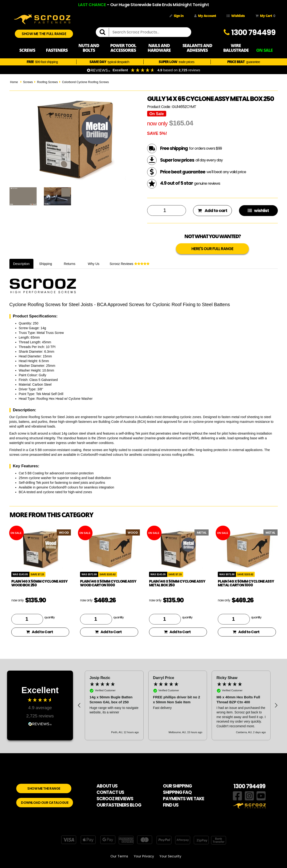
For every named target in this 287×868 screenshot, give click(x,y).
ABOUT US (107, 786)
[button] (79, 705)
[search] (104, 32)
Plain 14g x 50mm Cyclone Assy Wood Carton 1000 (108, 583)
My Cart (264, 16)
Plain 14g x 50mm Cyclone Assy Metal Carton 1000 (246, 583)
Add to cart (212, 210)
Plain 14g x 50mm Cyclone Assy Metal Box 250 (177, 583)
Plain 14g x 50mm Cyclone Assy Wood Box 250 (39, 583)
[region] (178, 705)
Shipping (46, 264)
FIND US (171, 805)
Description (21, 264)
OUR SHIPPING (177, 786)
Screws (28, 82)
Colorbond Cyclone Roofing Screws (85, 82)
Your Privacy (144, 856)
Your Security (170, 856)
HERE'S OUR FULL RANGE (212, 249)
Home (14, 82)
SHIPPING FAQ (177, 792)
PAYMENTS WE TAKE (184, 799)
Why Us (94, 264)
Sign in (176, 16)
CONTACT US (110, 792)
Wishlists (236, 16)
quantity (49, 617)
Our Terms (119, 856)
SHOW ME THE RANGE (44, 788)
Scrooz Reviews (130, 264)
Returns (70, 264)
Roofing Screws (47, 82)
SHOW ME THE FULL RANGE (44, 34)
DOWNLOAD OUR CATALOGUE (45, 803)
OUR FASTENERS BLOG (119, 805)
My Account (205, 16)
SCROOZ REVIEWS (115, 799)
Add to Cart (40, 632)
